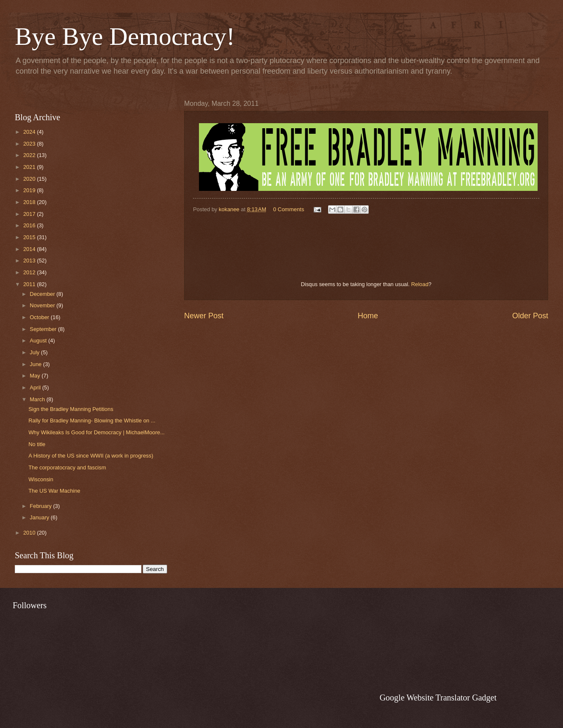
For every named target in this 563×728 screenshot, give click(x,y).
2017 (30, 214)
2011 (30, 284)
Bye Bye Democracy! (125, 36)
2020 (30, 179)
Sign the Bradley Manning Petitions (71, 409)
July (35, 352)
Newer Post (204, 316)
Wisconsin (41, 479)
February (41, 506)
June (36, 364)
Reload (420, 284)
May (36, 376)
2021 (30, 167)
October (40, 317)
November (43, 305)
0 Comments (288, 209)
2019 (30, 190)
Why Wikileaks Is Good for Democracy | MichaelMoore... (97, 432)
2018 (30, 202)
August (39, 341)
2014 (30, 249)
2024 (30, 132)
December (43, 294)
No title (37, 444)
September (44, 329)
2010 (30, 533)
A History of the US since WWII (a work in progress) (91, 456)
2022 (30, 155)
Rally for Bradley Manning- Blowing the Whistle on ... (92, 421)
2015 (30, 237)
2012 (30, 272)
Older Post (530, 316)
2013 (30, 261)
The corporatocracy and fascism (67, 467)
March (38, 399)
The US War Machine (54, 491)
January (40, 517)
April (36, 387)
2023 (30, 144)
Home (368, 316)
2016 (30, 225)
